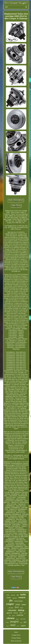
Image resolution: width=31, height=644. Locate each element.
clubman (20, 615)
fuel (25, 622)
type (25, 613)
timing (21, 610)
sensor (24, 604)
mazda (7, 622)
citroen (10, 618)
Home (16, 632)
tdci (18, 595)
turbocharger (18, 601)
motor (22, 608)
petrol (14, 615)
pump (18, 604)
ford (17, 607)
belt (10, 616)
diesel (21, 623)
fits (11, 600)
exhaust (16, 613)
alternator (15, 598)
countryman (23, 619)
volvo (8, 595)
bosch (8, 626)
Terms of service (16, 641)
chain (9, 598)
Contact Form (16, 635)
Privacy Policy (16, 638)
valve (18, 626)
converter (12, 610)
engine (23, 626)
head (21, 613)
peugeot (14, 621)
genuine (13, 595)
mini (13, 625)
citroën (17, 619)
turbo (23, 594)
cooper (10, 604)
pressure (11, 608)
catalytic (22, 597)
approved (9, 613)
